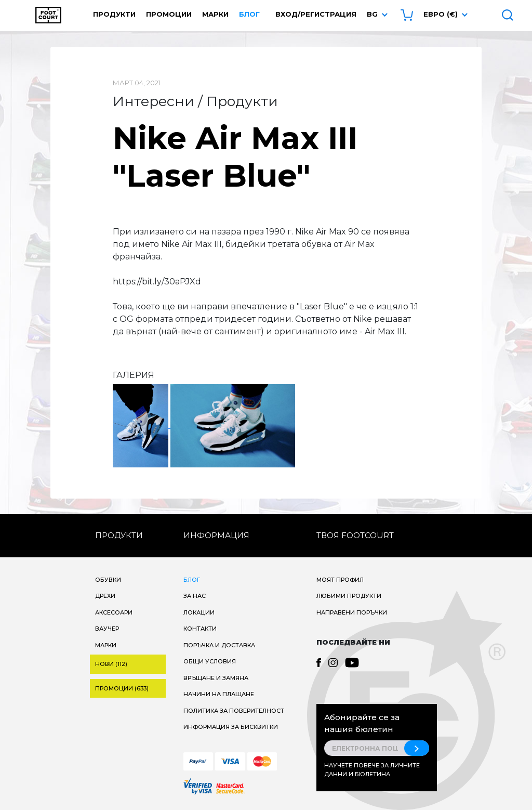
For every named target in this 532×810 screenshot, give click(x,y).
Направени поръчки (352, 612)
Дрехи (105, 596)
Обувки (108, 580)
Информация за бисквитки (231, 727)
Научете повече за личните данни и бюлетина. (372, 770)
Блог (249, 14)
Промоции (169, 14)
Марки (215, 14)
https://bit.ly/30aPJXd (157, 282)
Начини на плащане (219, 694)
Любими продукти (349, 596)
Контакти (200, 629)
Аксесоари (114, 612)
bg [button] (372, 14)
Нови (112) (111, 664)
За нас (195, 596)
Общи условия (210, 661)
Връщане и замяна (216, 678)
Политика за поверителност (234, 711)
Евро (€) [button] (441, 14)
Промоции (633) (122, 688)
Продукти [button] (114, 14)
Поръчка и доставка (219, 645)
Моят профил (340, 580)
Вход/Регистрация (316, 14)
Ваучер (107, 629)
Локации (199, 612)
